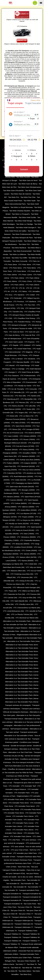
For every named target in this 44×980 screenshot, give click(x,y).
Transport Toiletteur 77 (31, 941)
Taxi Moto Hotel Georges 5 (26, 227)
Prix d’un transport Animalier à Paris (26, 762)
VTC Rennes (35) (22, 402)
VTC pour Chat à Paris (20, 850)
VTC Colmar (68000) (19, 503)
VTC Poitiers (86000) (11, 463)
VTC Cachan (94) (10, 598)
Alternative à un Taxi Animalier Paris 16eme (22, 688)
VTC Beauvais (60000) (21, 544)
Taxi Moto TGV (24, 244)
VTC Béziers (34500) (11, 497)
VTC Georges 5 (10, 372)
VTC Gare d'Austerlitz (31, 338)
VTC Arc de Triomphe (16, 389)
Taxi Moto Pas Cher (28, 197)
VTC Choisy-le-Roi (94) (24, 581)
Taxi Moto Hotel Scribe (27, 217)
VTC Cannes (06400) (14, 500)
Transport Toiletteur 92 (31, 934)
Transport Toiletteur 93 (12, 937)
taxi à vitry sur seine (25, 877)
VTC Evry (9, 295)
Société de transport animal (21, 746)
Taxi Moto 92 (16, 968)
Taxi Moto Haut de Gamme (21, 194)
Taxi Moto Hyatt (29, 201)
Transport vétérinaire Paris (22, 917)
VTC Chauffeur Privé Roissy (24, 318)
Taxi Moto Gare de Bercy (28, 184)
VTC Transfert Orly (16, 312)
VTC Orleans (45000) (28, 436)
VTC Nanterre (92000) (27, 456)
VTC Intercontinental (13, 352)
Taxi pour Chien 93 (18, 910)
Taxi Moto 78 (32, 964)
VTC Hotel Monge (23, 365)
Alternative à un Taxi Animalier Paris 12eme (22, 675)
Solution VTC (11, 144)
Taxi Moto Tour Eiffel (19, 258)
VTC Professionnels (28, 376)
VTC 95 (14, 291)
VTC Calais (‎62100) (18, 480)
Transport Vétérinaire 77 (24, 927)
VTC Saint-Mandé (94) (19, 601)
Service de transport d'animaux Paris (18, 860)
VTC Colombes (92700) (12, 473)
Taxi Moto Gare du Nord (28, 180)
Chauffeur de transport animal (19, 769)
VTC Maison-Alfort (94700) (26, 557)
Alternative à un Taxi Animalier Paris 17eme (22, 692)
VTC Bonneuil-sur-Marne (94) (27, 618)
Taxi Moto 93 (27, 968)
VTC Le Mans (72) (26, 416)
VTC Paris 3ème (25, 264)
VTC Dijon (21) (35, 413)
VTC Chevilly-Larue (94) (24, 604)
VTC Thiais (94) (11, 591)
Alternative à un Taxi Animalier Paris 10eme (22, 668)
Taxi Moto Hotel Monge (23, 221)
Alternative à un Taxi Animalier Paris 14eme (22, 682)
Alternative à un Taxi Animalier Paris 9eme (22, 665)
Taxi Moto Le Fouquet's (21, 214)
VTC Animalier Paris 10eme (23, 816)
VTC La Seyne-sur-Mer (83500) (29, 520)
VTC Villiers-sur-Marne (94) (28, 591)
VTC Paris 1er (34, 261)
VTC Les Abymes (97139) (26, 513)
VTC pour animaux (29, 840)
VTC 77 (7, 288)
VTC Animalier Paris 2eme (14, 799)
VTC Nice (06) (20, 396)
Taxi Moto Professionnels (22, 234)
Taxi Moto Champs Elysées (20, 211)
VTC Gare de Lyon (32, 332)
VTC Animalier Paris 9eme (14, 813)
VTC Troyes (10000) (26, 517)
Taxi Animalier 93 (27, 884)
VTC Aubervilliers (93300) (27, 510)
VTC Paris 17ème (25, 281)
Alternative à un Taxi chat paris (28, 715)
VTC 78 (14, 288)
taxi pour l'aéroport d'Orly (15, 873)
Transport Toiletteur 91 (12, 934)
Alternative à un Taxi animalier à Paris (19, 735)
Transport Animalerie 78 (13, 904)
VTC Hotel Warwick (33, 369)
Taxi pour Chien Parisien (26, 961)
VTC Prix (19, 305)
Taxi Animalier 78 (11, 890)
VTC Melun (23, 291)
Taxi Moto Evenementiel (22, 251)
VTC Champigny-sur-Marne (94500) (25, 483)
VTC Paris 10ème (10, 275)
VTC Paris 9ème (34, 271)
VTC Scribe (35, 362)
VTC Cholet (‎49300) (29, 550)
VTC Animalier (14, 786)
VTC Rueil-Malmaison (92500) (21, 476)
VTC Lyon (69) (31, 392)
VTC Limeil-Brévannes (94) (13, 611)
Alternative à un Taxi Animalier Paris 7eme (22, 658)
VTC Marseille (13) (17, 392)
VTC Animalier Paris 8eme (31, 809)
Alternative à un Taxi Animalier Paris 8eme (22, 661)
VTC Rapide (14, 345)
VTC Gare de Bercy (12, 335)
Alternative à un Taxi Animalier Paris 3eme (22, 645)
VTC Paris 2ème (11, 264)
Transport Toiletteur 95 (12, 941)
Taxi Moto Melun (25, 971)
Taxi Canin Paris (30, 904)
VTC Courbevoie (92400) (30, 493)
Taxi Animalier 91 (34, 880)
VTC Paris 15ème (32, 278)
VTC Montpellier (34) (28, 399)
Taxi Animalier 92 (13, 884)
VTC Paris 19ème (17, 285)
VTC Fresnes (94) (33, 594)
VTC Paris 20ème (32, 285)
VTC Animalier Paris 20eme (21, 836)
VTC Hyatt (37, 349)
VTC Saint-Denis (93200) (21, 426)
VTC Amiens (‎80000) (33, 433)
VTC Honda (8, 349)
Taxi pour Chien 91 (25, 907)
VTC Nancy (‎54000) (27, 450)
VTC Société (22, 379)
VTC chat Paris (14, 840)
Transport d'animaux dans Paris (29, 857)
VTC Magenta (27, 352)
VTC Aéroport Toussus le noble (20, 328)
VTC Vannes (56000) (28, 554)
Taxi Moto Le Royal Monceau (22, 207)
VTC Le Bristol (17, 359)
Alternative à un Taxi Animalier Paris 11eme (22, 672)
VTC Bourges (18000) (26, 490)
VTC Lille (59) (30, 406)
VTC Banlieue (31, 301)
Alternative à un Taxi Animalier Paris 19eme (22, 698)
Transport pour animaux (31, 709)
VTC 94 (7, 291)
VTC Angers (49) (21, 413)
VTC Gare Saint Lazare (14, 342)
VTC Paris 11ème (25, 275)
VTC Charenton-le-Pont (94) (14, 594)
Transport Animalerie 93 (12, 897)
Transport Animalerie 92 (32, 894)
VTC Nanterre (19, 295)
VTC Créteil (30, 295)
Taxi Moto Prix (14, 197)
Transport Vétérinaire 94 (24, 924)
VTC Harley (36, 345)
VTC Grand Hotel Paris (22, 349)
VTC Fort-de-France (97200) (23, 446)
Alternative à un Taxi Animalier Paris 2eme (23, 641)
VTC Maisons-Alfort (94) (16, 571)
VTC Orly (20, 308)
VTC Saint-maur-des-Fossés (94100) (20, 487)
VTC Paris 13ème (17, 278)
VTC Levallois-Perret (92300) (21, 547)
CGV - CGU (15, 146)
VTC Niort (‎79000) (27, 534)
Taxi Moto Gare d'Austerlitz (13, 190)
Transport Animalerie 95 (12, 900)
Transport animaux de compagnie (18, 705)
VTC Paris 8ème (20, 271)
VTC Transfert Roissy (22, 322)
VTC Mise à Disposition (12, 382)
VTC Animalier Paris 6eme (25, 806)
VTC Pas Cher (30, 305)
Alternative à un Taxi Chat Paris (20, 752)
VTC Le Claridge (18, 369)
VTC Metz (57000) (18, 423)
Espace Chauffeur (32, 150)
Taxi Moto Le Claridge (25, 224)
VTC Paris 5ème (15, 268)
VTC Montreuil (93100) (26, 466)
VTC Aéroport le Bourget (17, 325)
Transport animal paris (29, 732)
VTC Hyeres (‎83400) (26, 561)
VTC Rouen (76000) (27, 439)
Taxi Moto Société (23, 177)
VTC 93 (36, 288)
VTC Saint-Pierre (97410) (31, 497)
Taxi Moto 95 (12, 971)
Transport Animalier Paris (29, 954)
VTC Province (19, 301)
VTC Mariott (10, 365)
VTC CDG (8, 318)
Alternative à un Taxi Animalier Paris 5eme (22, 651)
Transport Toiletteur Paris (28, 931)
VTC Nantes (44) (34, 396)
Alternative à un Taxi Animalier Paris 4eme (22, 648)
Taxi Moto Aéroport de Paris (22, 238)
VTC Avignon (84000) (29, 463)
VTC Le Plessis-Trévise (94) (22, 614)
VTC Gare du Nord (16, 332)
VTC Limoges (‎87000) (31, 429)
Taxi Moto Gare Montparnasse (29, 187)
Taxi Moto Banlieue (19, 248)
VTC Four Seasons (11, 376)
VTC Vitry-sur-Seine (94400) (29, 470)
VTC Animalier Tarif (28, 786)
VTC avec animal (17, 846)
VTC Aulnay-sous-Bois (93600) (28, 460)
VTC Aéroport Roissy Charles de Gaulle (24, 315)
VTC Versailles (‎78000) (27, 453)
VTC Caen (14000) (11, 436)
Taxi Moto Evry (26, 974)
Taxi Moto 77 (20, 964)
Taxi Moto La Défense (18, 254)
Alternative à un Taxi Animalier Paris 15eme (22, 685)
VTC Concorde (31, 389)
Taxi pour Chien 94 (34, 910)
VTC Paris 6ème (30, 268)
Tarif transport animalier (19, 729)
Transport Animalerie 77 (32, 900)
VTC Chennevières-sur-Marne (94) (27, 608)
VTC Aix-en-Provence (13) (13, 433)
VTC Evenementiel (30, 382)
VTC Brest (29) (12, 416)
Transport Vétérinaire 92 (24, 921)
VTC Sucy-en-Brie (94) (27, 598)
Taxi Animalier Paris (18, 880)
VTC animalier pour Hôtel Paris (25, 853)
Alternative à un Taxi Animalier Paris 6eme (22, 655)
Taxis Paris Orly (24, 867)
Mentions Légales (27, 146)
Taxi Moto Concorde (20, 261)
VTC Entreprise (35, 379)
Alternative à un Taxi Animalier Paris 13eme (22, 678)
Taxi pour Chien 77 (26, 914)
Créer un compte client (13, 150)
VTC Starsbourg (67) (11, 399)
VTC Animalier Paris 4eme (19, 803)
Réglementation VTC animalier (29, 796)
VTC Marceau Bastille (21, 362)
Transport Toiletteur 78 (11, 944)
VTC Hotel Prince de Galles (28, 372)
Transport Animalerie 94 (32, 897)
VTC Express (30, 342)
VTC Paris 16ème (10, 281)
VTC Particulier (16, 298)
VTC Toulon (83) (29, 409)
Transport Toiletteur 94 (31, 937)
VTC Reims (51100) (16, 406)
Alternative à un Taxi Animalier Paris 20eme (22, 702)
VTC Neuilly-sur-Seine (23, 386)
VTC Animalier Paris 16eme (23, 830)
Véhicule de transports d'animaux (16, 712)
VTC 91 (22, 288)
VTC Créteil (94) (31, 564)
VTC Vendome (30, 359)
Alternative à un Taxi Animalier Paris (17, 621)
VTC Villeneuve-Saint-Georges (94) (26, 587)
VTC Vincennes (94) (25, 577)
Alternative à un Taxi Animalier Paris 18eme (22, 695)
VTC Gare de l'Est (28, 335)
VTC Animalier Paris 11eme (23, 823)
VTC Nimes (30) (15, 429)
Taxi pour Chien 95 (10, 914)
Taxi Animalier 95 (20, 887)
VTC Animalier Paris (22, 793)
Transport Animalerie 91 (12, 894)
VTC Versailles (34, 291)
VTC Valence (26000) (26, 507)
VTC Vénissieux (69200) (26, 537)
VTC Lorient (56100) (18, 527)
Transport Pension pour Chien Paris (18, 958)
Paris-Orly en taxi (34, 870)
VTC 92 (29, 288)
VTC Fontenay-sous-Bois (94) (22, 574)
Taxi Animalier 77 (34, 887)
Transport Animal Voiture (14, 719)
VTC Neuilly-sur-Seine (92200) (17, 524)
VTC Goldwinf (25, 345)
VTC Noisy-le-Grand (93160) (23, 530)
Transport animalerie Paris (29, 890)
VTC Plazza (23, 355)
